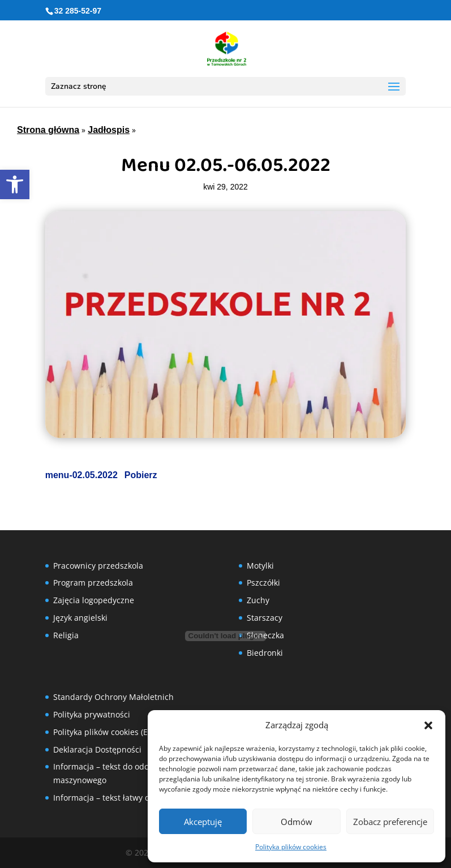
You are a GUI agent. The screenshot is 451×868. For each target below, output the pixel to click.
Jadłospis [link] (109, 130)
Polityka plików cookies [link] (291, 847)
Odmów (297, 822)
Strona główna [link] (48, 130)
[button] (428, 725)
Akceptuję (203, 822)
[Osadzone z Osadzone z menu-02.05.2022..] (226, 636)
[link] (15, 184)
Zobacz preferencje (390, 822)
